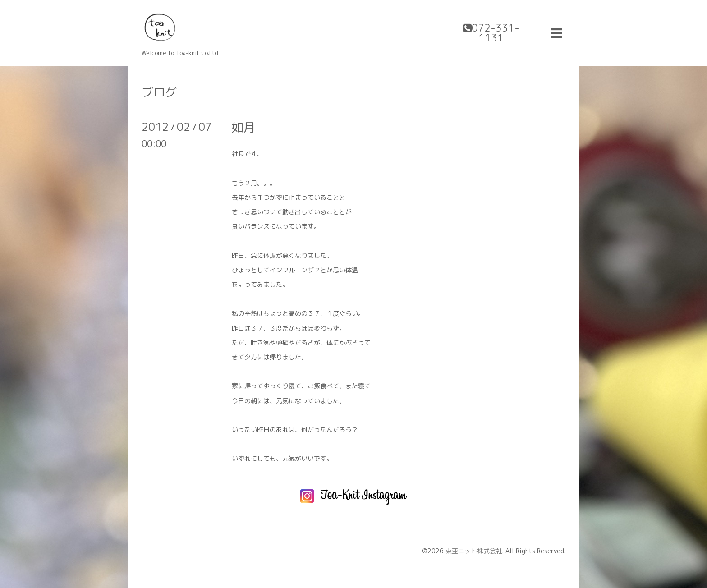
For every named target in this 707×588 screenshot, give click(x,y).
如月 (243, 127)
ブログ (159, 92)
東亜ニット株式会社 (474, 551)
